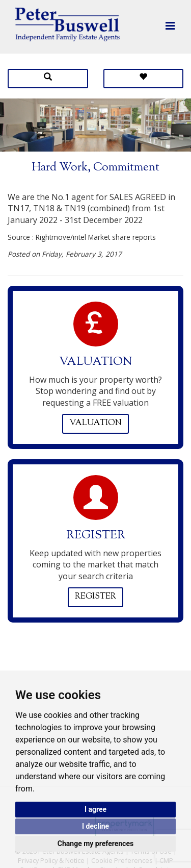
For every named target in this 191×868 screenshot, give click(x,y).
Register (95, 597)
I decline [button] (95, 826)
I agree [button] (95, 809)
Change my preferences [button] (95, 844)
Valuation (95, 423)
